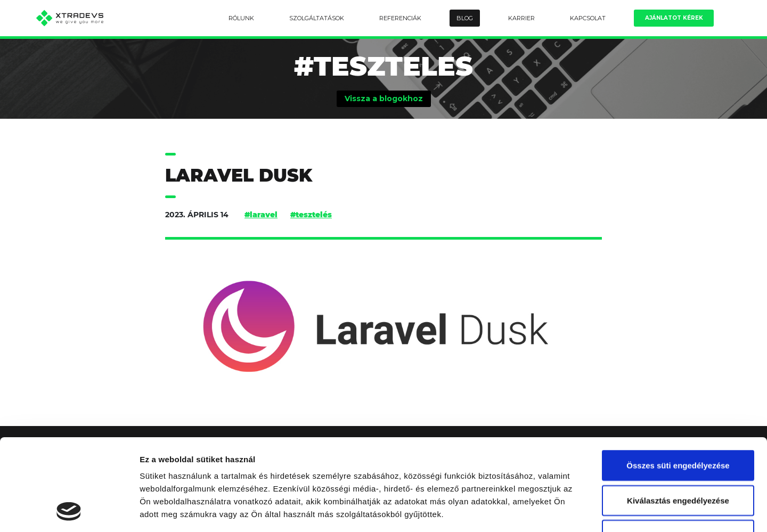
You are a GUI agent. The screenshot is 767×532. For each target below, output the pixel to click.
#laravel (261, 215)
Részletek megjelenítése (605, 511)
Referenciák (400, 18)
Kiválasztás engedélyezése (678, 415)
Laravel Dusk (239, 175)
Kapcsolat (588, 18)
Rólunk (241, 18)
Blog (465, 18)
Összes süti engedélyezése (678, 379)
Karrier (521, 18)
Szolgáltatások (317, 18)
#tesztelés (311, 215)
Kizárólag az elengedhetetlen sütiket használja (678, 456)
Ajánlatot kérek (674, 18)
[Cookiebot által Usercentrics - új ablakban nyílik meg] (69, 511)
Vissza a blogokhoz (384, 99)
